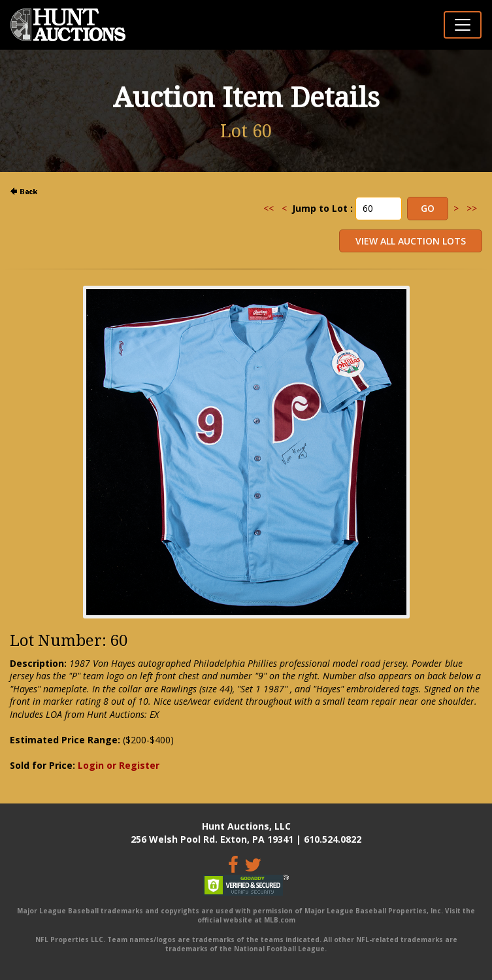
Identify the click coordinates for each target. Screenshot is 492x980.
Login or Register (119, 765)
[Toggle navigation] (463, 25)
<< (269, 208)
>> (472, 208)
